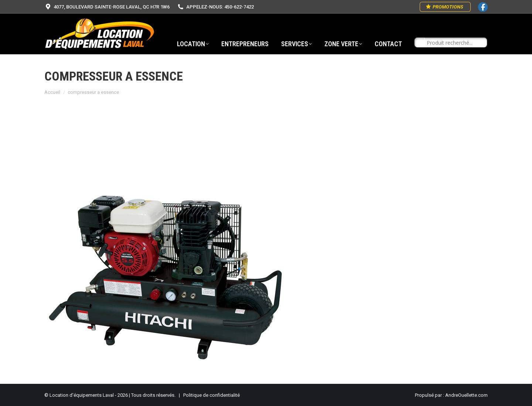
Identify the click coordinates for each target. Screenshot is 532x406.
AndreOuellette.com (466, 395)
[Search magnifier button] (420, 43)
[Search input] (454, 43)
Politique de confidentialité (212, 395)
